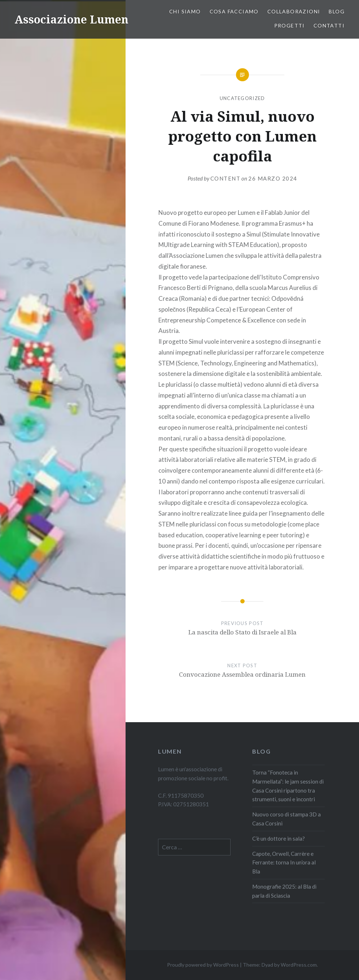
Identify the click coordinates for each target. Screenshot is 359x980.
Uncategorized (242, 98)
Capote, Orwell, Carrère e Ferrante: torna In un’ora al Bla (284, 863)
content (226, 178)
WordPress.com (299, 965)
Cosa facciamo (234, 11)
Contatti (329, 25)
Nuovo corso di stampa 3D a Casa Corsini (286, 819)
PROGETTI (290, 25)
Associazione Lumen (71, 19)
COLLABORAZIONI (294, 11)
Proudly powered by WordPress (203, 965)
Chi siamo (185, 11)
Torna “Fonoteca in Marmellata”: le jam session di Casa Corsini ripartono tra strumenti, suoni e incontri (288, 786)
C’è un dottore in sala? (279, 838)
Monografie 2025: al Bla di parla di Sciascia (284, 891)
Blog (337, 11)
